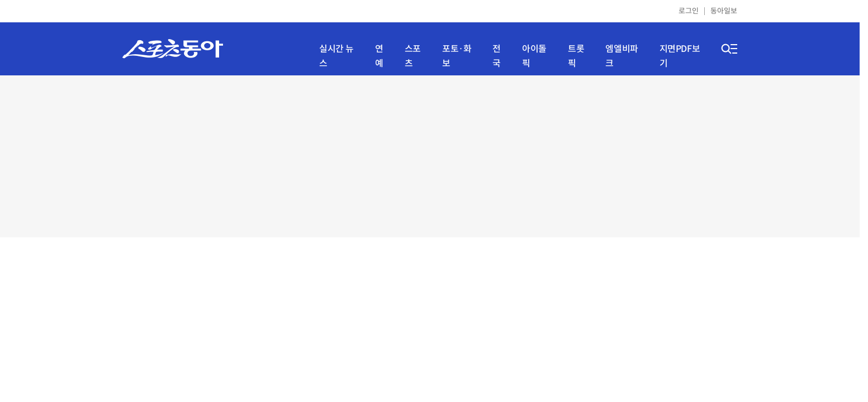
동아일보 (724, 11)
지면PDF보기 (680, 56)
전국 (497, 56)
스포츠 (413, 56)
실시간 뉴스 (336, 56)
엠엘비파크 (622, 56)
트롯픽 (576, 56)
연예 (379, 56)
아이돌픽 (534, 56)
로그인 (689, 11)
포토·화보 (457, 56)
